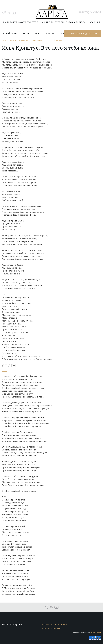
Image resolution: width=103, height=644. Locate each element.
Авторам (50, 33)
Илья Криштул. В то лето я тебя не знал (46, 40)
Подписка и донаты (82, 33)
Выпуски (13, 40)
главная (5, 40)
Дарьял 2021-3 (24, 40)
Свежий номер (10, 33)
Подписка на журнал (54, 625)
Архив (26, 33)
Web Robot (96, 633)
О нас (37, 33)
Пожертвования (51, 629)
